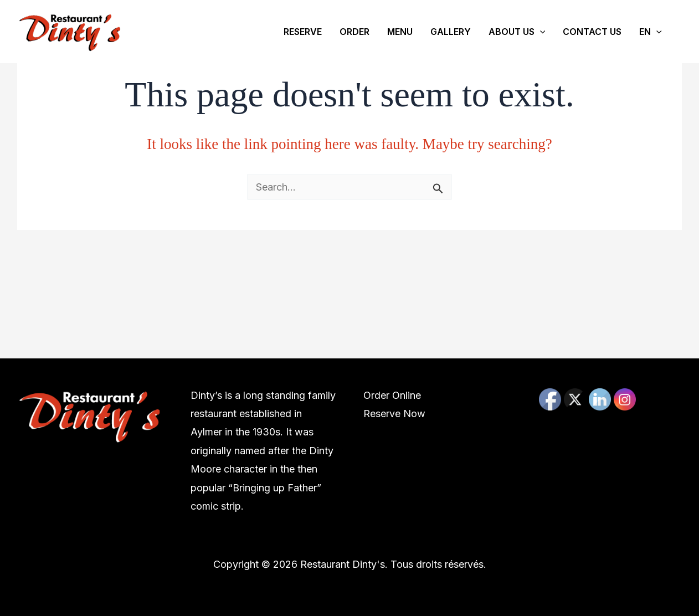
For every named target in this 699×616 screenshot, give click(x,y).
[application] (540, 32)
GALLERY (451, 32)
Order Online (392, 395)
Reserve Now (394, 414)
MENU (400, 32)
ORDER (354, 32)
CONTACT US (592, 32)
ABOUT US (517, 32)
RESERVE (303, 32)
